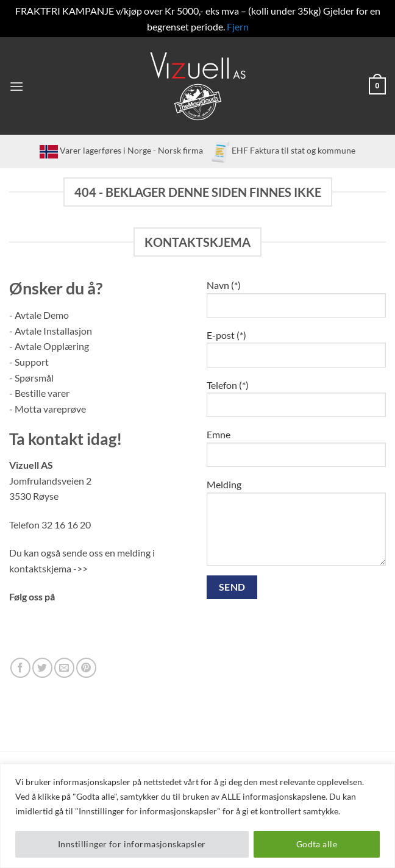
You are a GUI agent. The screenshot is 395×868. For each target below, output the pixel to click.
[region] (197, 816)
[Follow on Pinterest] (86, 668)
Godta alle (317, 844)
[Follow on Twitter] (42, 668)
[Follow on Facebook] (20, 668)
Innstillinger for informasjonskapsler (132, 844)
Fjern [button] (238, 27)
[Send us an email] (64, 668)
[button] (16, 86)
